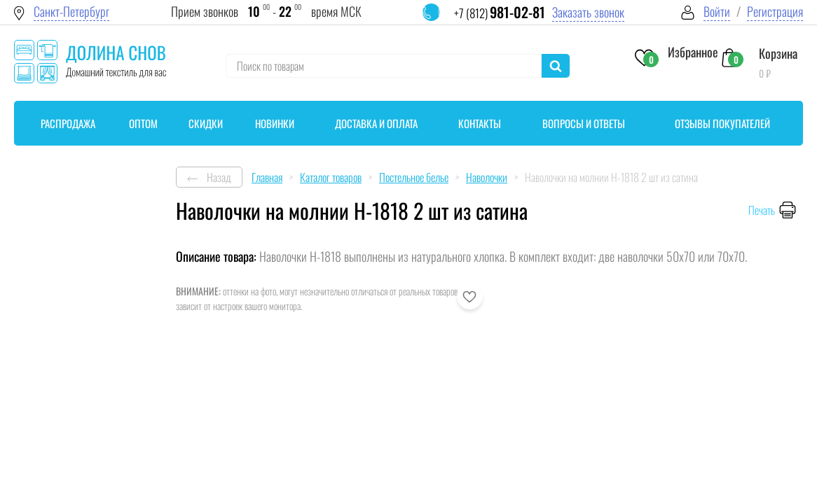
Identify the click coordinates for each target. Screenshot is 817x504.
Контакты (480, 123)
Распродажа (68, 123)
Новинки (275, 123)
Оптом (143, 123)
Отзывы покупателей (722, 123)
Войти (717, 12)
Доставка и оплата (376, 123)
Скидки (206, 123)
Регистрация (775, 12)
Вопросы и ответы (584, 123)
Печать (762, 210)
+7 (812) (500, 13)
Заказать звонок (588, 12)
